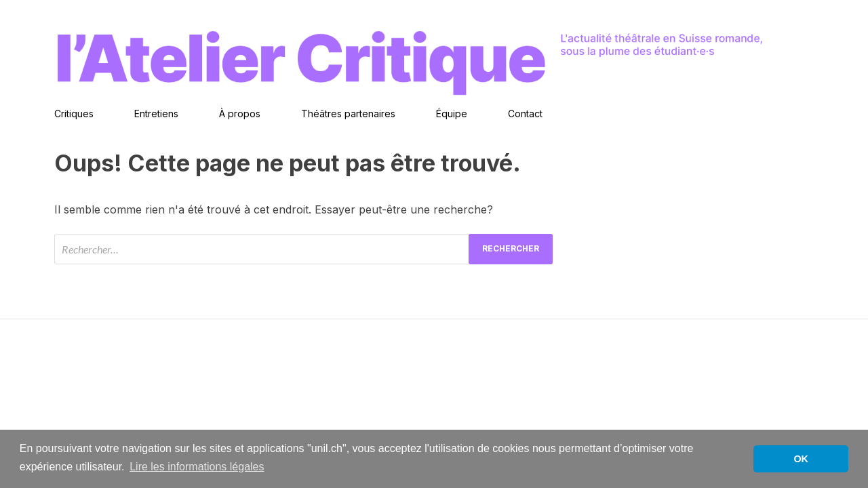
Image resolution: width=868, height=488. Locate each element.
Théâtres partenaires (348, 114)
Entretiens (156, 114)
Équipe (452, 114)
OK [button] (801, 459)
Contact (525, 114)
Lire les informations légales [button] (197, 467)
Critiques (74, 114)
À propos (240, 114)
